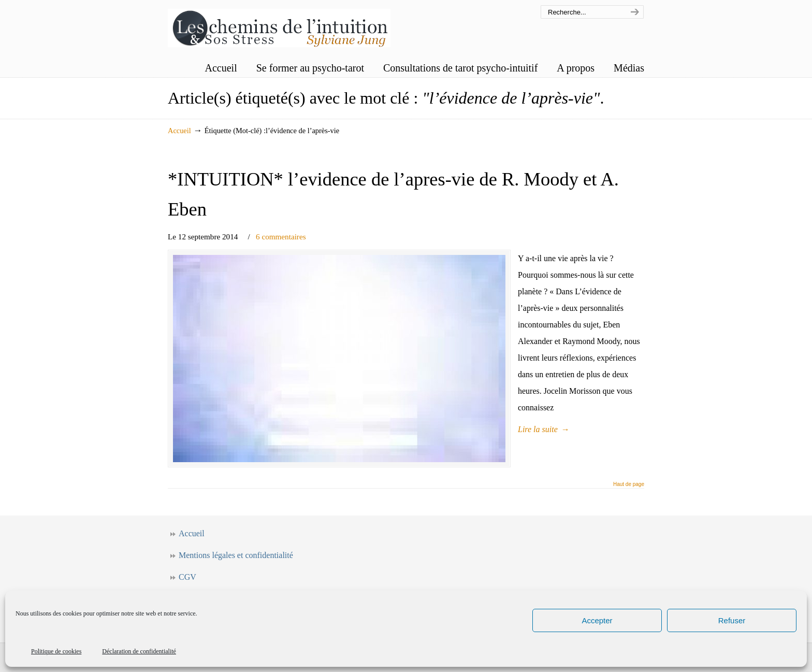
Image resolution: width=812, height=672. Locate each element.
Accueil (179, 131)
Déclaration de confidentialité (139, 651)
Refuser (732, 620)
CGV (187, 577)
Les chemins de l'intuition (279, 25)
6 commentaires (281, 237)
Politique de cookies (56, 651)
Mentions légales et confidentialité (236, 555)
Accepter (597, 620)
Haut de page (629, 484)
